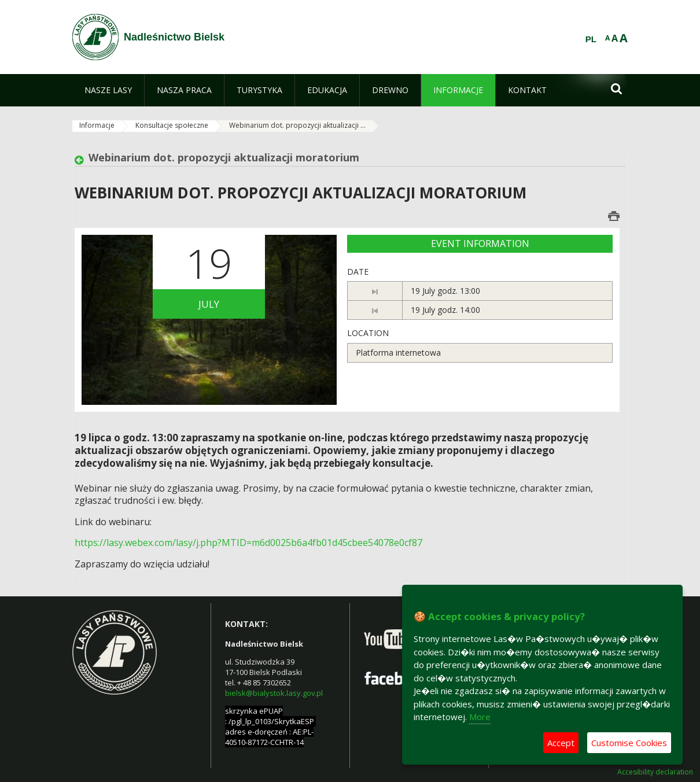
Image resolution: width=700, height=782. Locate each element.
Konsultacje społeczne (172, 125)
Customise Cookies (629, 743)
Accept (561, 743)
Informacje (97, 125)
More (480, 717)
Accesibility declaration (655, 772)
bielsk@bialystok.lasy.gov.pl (274, 693)
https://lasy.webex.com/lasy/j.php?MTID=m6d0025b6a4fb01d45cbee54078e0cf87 (248, 543)
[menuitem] (108, 90)
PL (591, 39)
